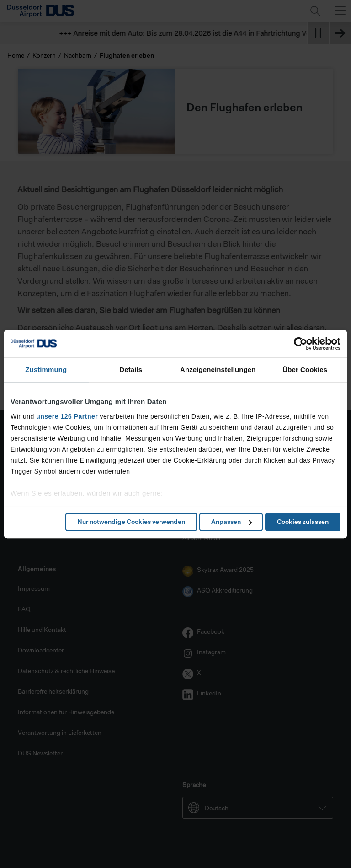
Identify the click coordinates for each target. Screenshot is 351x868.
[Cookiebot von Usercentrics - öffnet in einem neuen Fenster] (300, 344)
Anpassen (231, 522)
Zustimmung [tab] (46, 369)
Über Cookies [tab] (305, 369)
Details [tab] (131, 369)
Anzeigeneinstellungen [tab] (218, 369)
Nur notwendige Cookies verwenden (131, 522)
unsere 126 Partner (67, 416)
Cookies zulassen (303, 522)
